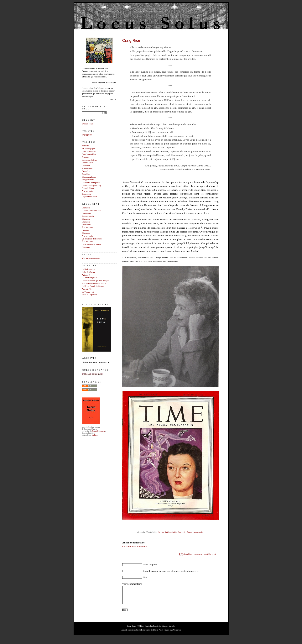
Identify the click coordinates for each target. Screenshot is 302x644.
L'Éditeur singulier (90, 278)
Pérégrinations (88, 180)
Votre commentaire (132, 584)
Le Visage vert (88, 292)
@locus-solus (87, 124)
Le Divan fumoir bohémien (93, 286)
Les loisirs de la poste (91, 183)
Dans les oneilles (89, 154)
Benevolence (146, 633)
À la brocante (87, 191)
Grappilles (86, 171)
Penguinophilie (88, 216)
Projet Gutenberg (99, 431)
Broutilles (86, 174)
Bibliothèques (88, 163)
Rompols (86, 157)
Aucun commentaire (195, 532)
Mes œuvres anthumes (91, 258)
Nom (146, 565)
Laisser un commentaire (135, 546)
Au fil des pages (89, 149)
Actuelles (86, 146)
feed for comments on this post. (198, 554)
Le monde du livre (89, 160)
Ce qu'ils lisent (88, 188)
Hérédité (85, 230)
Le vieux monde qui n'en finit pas (96, 281)
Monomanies (87, 168)
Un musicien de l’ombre (92, 239)
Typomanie (86, 194)
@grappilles (87, 135)
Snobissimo (87, 225)
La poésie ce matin (90, 197)
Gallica (95, 435)
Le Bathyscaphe (88, 269)
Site (145, 577)
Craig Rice (131, 40)
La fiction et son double (92, 244)
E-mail (146, 571)
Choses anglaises (89, 177)
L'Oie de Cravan (89, 272)
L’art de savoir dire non (91, 210)
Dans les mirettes (89, 152)
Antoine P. (86, 275)
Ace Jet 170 (87, 289)
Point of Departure (89, 295)
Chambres (86, 166)
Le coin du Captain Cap (92, 185)
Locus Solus (132, 630)
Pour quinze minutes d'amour (94, 283)
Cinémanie (86, 213)
